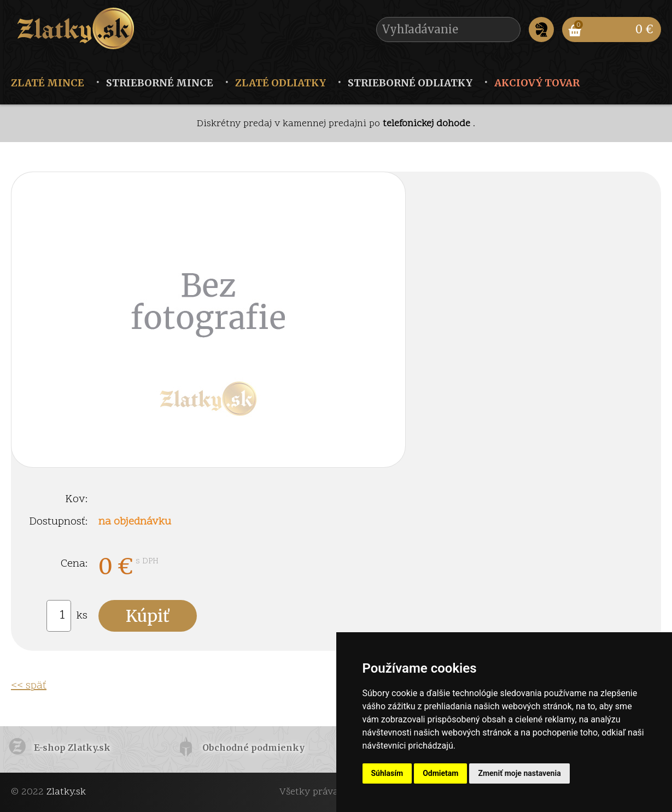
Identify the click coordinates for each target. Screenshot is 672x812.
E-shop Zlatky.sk (72, 748)
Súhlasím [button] (387, 773)
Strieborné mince (160, 83)
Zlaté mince (48, 83)
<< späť (29, 686)
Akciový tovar (537, 83)
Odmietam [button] (440, 773)
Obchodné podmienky (253, 748)
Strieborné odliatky (410, 83)
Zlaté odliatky (281, 83)
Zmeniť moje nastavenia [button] (519, 773)
